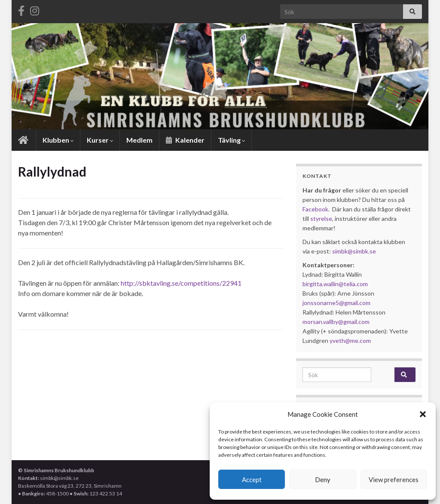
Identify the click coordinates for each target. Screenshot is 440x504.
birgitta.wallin (321, 284)
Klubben (58, 140)
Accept (252, 480)
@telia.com (353, 284)
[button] (423, 414)
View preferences (394, 480)
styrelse (321, 218)
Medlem (139, 140)
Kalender (185, 140)
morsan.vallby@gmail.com (337, 322)
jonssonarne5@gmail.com (336, 303)
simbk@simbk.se (354, 251)
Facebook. (316, 209)
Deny (323, 480)
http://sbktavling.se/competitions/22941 (181, 283)
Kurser (100, 140)
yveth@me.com (350, 341)
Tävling (231, 140)
